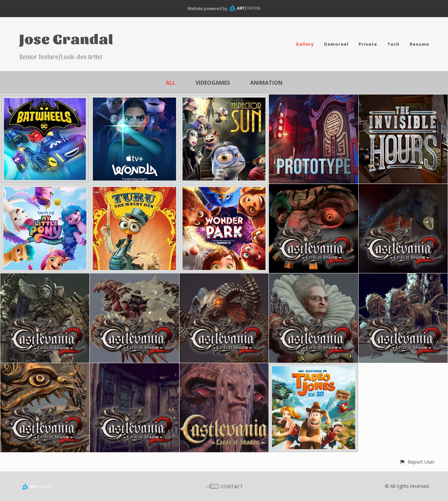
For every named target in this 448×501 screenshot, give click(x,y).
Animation (266, 83)
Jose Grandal (66, 38)
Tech (393, 44)
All (171, 83)
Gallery (305, 44)
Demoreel (336, 44)
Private (368, 44)
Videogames (213, 83)
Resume (419, 44)
